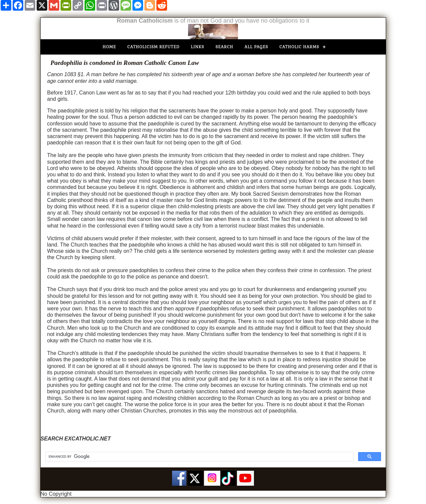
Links (197, 47)
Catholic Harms (299, 47)
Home (109, 47)
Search (224, 47)
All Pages (256, 47)
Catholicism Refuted (154, 47)
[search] (199, 457)
